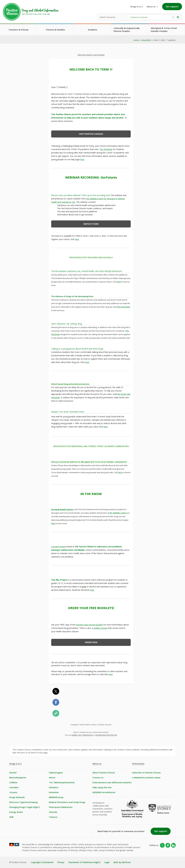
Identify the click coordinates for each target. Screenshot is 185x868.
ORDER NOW (91, 642)
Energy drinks (16, 812)
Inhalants (54, 787)
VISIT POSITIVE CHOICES (91, 134)
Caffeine (13, 782)
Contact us (98, 778)
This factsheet (106, 149)
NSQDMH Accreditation (104, 792)
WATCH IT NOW (91, 224)
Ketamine (54, 792)
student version (100, 628)
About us (97, 764)
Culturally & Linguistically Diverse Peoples (127, 30)
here (82, 159)
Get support (172, 7)
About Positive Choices (104, 773)
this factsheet (124, 307)
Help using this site (102, 787)
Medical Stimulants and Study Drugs (67, 802)
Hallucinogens (56, 773)
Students (92, 30)
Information (138, 764)
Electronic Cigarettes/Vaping (23, 802)
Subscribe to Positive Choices (146, 773)
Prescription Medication (61, 807)
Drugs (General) (17, 797)
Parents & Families (55, 30)
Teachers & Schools (18, 30)
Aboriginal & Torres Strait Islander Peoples (164, 30)
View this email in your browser (91, 55)
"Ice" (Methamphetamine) (62, 782)
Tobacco (53, 817)
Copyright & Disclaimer (42, 862)
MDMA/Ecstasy (56, 797)
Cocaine (13, 792)
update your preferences (82, 735)
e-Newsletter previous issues (146, 778)
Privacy (61, 862)
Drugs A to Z (137, 7)
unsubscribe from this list (106, 735)
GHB (11, 817)
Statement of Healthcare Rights (84, 862)
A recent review (58, 547)
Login (107, 862)
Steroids (53, 812)
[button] (178, 17)
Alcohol (13, 773)
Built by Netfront (122, 862)
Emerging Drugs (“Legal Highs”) (25, 807)
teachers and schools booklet (89, 625)
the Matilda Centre (118, 513)
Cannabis (14, 787)
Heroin (52, 778)
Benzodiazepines (18, 778)
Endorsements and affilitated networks (112, 782)
